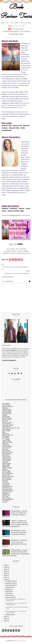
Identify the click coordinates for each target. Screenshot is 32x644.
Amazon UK (17, 126)
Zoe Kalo (5, 503)
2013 (6, 621)
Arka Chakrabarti (7, 418)
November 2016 (10, 584)
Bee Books (5, 421)
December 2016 (10, 582)
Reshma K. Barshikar (8, 477)
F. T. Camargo (6, 440)
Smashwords (7, 131)
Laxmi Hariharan (7, 460)
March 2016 (9, 596)
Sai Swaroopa (6, 484)
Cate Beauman (6, 424)
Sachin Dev (5, 483)
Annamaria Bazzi (7, 414)
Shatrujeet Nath (7, 493)
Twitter (21, 209)
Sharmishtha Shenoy (8, 491)
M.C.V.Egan (5, 463)
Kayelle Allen (6, 455)
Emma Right (6, 437)
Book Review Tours (16, 12)
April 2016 (9, 594)
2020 (6, 572)
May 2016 (8, 592)
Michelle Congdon (7, 468)
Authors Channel (7, 420)
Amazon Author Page (16, 211)
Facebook (13, 209)
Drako (4, 433)
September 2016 (11, 586)
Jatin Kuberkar (6, 451)
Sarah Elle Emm (7, 488)
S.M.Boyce (5, 481)
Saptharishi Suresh (7, 487)
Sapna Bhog (6, 485)
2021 (6, 570)
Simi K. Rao (5, 497)
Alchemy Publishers (8, 407)
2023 (6, 566)
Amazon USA (7, 126)
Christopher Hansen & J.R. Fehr (11, 428)
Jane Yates (5, 450)
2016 (6, 580)
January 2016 (10, 615)
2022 (6, 568)
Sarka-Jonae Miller (7, 490)
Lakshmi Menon (7, 458)
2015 (6, 617)
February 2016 (10, 598)
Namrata (5, 470)
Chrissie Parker (6, 427)
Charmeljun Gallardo (8, 426)
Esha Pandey (6, 438)
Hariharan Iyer (6, 446)
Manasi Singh (6, 466)
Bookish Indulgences (11, 351)
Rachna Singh (6, 476)
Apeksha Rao (6, 417)
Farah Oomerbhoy (7, 443)
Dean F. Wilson (6, 431)
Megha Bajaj (6, 467)
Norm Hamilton (7, 473)
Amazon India (14, 128)
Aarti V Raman (6, 406)
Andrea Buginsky (7, 411)
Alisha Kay (5, 408)
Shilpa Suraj (5, 494)
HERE (20, 245)
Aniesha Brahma (7, 413)
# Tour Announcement (18, 29)
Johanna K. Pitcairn (7, 453)
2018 (6, 576)
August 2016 (9, 588)
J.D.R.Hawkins (6, 404)
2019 (6, 574)
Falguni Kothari (6, 441)
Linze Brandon (6, 461)
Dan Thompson (7, 430)
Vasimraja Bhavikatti (8, 500)
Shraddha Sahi (6, 496)
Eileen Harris (6, 434)
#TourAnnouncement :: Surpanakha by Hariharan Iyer (15, 600)
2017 (6, 578)
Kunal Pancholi (6, 457)
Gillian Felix (5, 444)
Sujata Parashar (7, 498)
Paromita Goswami (8, 474)
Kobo (23, 128)
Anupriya (5, 416)
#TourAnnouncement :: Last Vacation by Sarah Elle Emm (16, 604)
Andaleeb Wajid (6, 410)
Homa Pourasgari (7, 447)
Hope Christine (6, 448)
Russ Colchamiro (7, 480)
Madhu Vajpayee (7, 464)
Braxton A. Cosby (7, 423)
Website (5, 209)
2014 (6, 619)
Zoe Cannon (6, 501)
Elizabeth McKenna (8, 436)
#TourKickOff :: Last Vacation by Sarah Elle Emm (17, 608)
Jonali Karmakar (7, 454)
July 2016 (8, 590)
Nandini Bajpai (6, 471)
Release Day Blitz (15, 216)
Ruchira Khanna (7, 478)
